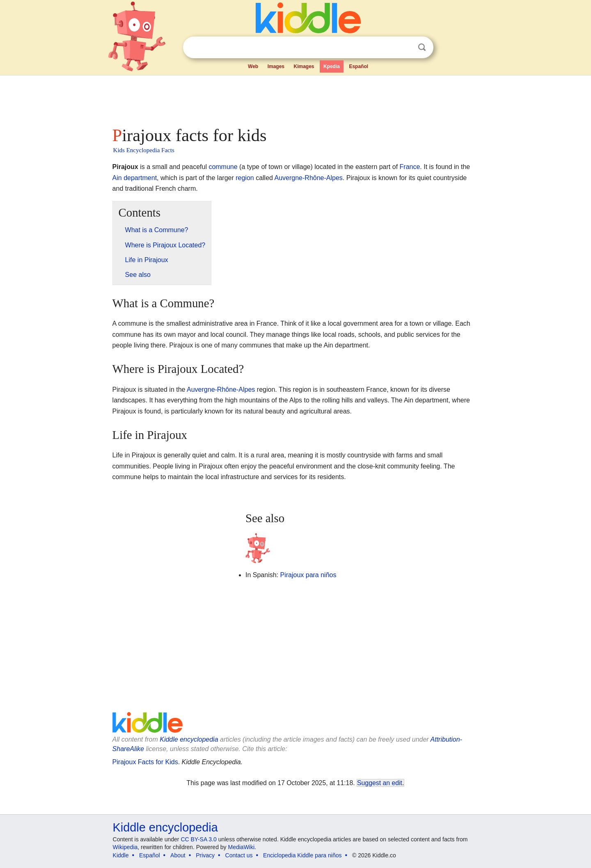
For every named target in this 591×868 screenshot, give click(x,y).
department (140, 178)
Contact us (239, 855)
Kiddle (121, 855)
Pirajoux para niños (308, 575)
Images (276, 66)
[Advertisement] (295, 98)
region (245, 178)
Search (422, 47)
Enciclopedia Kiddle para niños (302, 855)
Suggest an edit (380, 783)
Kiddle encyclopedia (189, 739)
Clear (405, 48)
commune (223, 167)
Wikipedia (125, 847)
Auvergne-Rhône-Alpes (309, 178)
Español (358, 66)
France (410, 167)
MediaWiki (242, 847)
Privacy (205, 855)
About (178, 855)
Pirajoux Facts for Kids (145, 762)
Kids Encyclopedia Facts (144, 150)
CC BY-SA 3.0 (198, 839)
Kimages (304, 66)
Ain (117, 178)
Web (253, 66)
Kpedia (332, 66)
